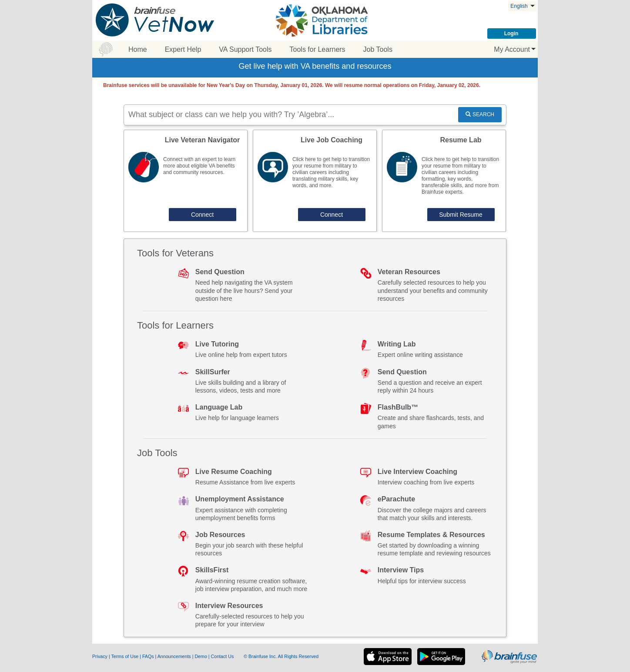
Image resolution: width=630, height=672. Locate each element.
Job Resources (220, 535)
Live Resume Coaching (234, 472)
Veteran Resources (409, 272)
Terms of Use (125, 656)
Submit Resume (461, 215)
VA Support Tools (245, 49)
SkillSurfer (213, 372)
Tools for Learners (318, 49)
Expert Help (183, 49)
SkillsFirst (212, 570)
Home (138, 49)
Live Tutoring (217, 344)
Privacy (101, 656)
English (523, 6)
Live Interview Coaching (417, 472)
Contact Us (223, 656)
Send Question (220, 272)
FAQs (149, 656)
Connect (202, 215)
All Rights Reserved (298, 656)
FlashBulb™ (398, 407)
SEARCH (480, 114)
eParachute (396, 499)
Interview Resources (229, 606)
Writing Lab (397, 344)
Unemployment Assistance (240, 499)
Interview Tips (401, 570)
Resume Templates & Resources (431, 535)
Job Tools (378, 49)
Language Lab (219, 407)
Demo (201, 656)
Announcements (175, 656)
